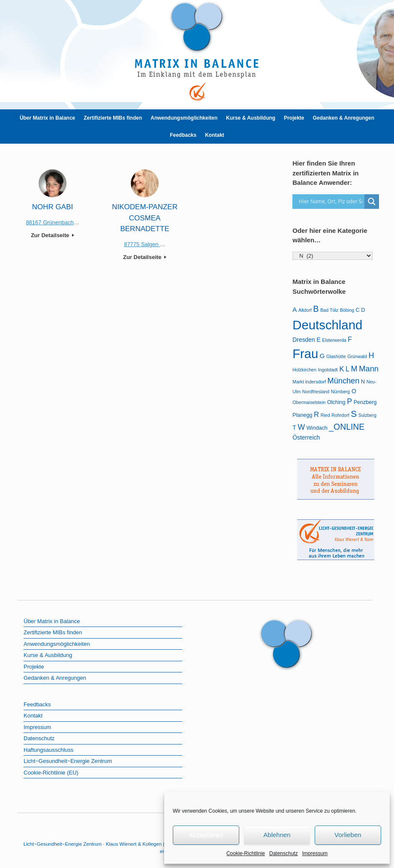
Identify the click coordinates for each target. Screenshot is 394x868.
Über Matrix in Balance (47, 118)
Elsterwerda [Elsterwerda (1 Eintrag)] (334, 340)
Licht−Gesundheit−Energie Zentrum (68, 761)
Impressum (315, 853)
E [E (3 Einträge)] (318, 340)
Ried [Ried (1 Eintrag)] (325, 415)
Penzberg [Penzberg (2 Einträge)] (365, 402)
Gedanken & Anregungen (344, 118)
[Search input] (331, 202)
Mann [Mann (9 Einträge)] (369, 369)
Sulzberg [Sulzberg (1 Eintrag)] (367, 415)
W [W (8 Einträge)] (301, 427)
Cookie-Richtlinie (246, 853)
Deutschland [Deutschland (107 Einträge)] (327, 325)
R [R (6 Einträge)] (316, 414)
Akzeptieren (206, 835)
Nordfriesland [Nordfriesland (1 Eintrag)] (316, 392)
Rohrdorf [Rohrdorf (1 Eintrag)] (340, 415)
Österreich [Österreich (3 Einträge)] (306, 437)
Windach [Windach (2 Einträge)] (317, 428)
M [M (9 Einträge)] (354, 369)
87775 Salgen (142, 244)
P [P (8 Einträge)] (349, 401)
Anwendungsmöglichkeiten (184, 118)
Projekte (294, 118)
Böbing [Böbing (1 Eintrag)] (347, 310)
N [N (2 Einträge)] (363, 382)
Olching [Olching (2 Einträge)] (336, 402)
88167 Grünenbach (50, 222)
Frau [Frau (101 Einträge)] (305, 354)
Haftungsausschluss (48, 750)
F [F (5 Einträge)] (350, 339)
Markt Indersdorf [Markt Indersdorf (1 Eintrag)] (309, 382)
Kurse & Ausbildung (251, 118)
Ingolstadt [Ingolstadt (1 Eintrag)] (328, 370)
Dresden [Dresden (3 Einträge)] (304, 340)
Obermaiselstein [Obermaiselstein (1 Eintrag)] (309, 402)
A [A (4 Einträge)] (295, 309)
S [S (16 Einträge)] (354, 414)
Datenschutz (284, 853)
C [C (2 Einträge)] (357, 310)
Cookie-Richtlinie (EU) (51, 773)
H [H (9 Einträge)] (371, 356)
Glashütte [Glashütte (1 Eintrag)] (336, 356)
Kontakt (215, 135)
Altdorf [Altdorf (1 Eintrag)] (305, 310)
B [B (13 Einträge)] (316, 309)
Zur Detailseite (53, 235)
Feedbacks (183, 135)
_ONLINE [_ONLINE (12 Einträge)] (347, 427)
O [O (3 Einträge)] (354, 391)
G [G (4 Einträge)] (322, 356)
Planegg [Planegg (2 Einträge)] (302, 415)
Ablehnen (277, 835)
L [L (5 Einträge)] (347, 369)
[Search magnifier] (372, 202)
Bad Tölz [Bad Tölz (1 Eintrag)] (329, 310)
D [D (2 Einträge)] (363, 310)
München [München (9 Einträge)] (343, 381)
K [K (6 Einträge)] (341, 369)
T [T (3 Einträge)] (294, 428)
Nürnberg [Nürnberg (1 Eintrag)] (340, 392)
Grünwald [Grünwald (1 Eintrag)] (357, 356)
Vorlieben (348, 835)
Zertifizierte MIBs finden (113, 118)
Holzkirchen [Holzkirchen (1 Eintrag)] (304, 370)
